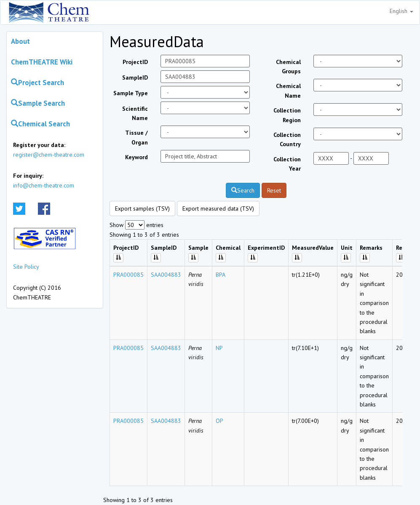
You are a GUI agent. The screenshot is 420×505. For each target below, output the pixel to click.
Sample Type (131, 93)
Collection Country (287, 139)
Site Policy (26, 267)
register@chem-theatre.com (49, 155)
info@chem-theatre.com (44, 185)
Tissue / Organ (136, 137)
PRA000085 (128, 275)
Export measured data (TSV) (218, 208)
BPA (221, 275)
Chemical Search (40, 124)
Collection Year (287, 164)
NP (219, 348)
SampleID (135, 77)
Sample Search (38, 103)
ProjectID (135, 62)
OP (219, 421)
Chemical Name (288, 91)
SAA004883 (166, 275)
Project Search (37, 83)
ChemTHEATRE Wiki (42, 62)
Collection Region (287, 115)
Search (243, 190)
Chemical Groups (288, 67)
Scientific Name (135, 113)
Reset (274, 190)
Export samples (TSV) (142, 208)
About (20, 41)
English (401, 11)
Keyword (136, 157)
